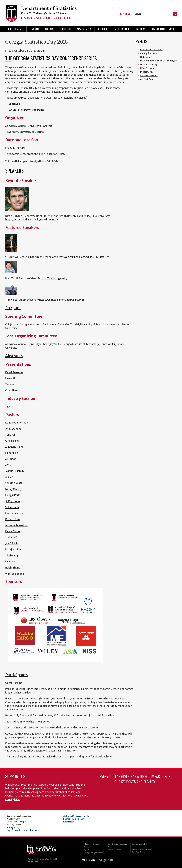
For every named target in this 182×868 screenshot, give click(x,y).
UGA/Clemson (147, 68)
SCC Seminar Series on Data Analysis (158, 61)
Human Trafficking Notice (141, 849)
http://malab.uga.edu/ (54, 278)
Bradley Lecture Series (151, 50)
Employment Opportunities (93, 853)
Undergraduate (16, 29)
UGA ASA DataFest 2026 (162, 29)
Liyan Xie (10, 562)
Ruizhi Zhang (13, 568)
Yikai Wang (12, 556)
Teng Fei (10, 435)
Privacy (111, 847)
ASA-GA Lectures (149, 75)
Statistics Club (121, 29)
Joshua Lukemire (15, 471)
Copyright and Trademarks (118, 844)
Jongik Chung (13, 429)
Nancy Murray (13, 489)
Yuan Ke (10, 385)
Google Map (69, 822)
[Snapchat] (108, 860)
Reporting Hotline (138, 852)
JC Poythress (13, 501)
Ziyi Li (8, 465)
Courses (49, 29)
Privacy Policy (13, 827)
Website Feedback (114, 850)
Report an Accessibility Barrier (140, 845)
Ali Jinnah (11, 459)
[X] (101, 860)
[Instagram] (104, 860)
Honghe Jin (12, 453)
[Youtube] (111, 860)
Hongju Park (12, 495)
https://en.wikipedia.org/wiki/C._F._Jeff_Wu (84, 257)
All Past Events (148, 79)
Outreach (145, 57)
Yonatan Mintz (14, 483)
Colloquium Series (149, 53)
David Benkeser (14, 372)
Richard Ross (13, 519)
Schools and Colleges (91, 844)
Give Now (125, 14)
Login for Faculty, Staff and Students (23, 830)
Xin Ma (9, 477)
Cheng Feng (12, 441)
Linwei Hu (11, 378)
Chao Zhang (12, 391)
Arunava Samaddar (17, 525)
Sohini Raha (12, 507)
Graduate (34, 29)
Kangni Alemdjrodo (17, 423)
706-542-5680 (78, 819)
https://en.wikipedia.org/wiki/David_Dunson (32, 220)
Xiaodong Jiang (14, 447)
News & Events (84, 29)
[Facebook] (97, 860)
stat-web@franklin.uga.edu (76, 816)
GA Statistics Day (149, 64)
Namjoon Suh (13, 550)
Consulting (65, 29)
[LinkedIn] (115, 860)
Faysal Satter (13, 531)
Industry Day (147, 72)
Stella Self (11, 537)
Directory (140, 29)
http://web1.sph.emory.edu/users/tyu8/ (62, 300)
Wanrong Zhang (15, 574)
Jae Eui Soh (11, 543)
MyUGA (86, 850)
